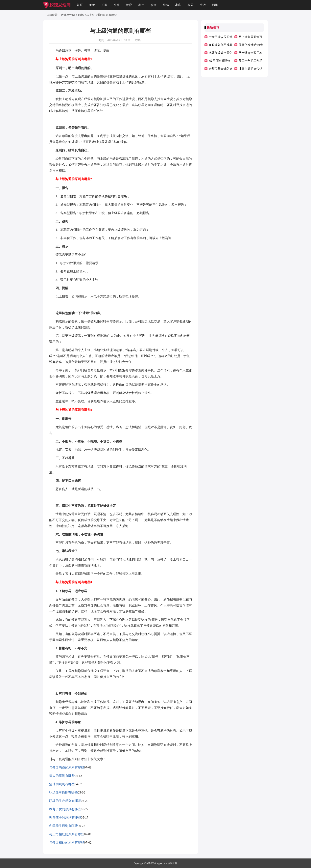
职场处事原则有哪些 (63, 792)
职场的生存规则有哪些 (65, 801)
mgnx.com (162, 863)
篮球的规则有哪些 (62, 784)
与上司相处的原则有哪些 (67, 834)
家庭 (178, 5)
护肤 (104, 5)
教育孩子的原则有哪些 (65, 817)
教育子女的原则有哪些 (65, 809)
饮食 (154, 5)
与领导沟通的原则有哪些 (67, 767)
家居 (190, 5)
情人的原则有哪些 (62, 776)
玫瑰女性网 (68, 15)
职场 (215, 5)
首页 (80, 5)
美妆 (92, 5)
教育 (129, 5)
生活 (203, 5)
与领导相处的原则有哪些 (67, 842)
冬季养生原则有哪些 (63, 826)
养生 (141, 5)
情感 (166, 5)
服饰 (117, 5)
